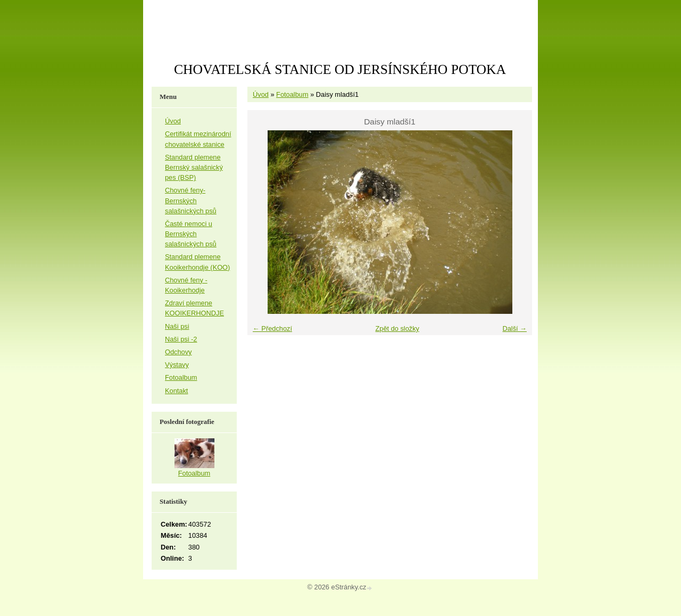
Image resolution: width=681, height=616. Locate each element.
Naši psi (177, 326)
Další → (514, 328)
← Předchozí (272, 328)
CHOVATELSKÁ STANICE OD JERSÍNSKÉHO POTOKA (340, 69)
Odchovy (178, 352)
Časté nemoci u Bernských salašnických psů (191, 234)
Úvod (261, 94)
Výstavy (177, 365)
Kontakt (176, 391)
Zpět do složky (397, 328)
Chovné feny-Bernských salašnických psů (191, 200)
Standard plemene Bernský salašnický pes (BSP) (194, 167)
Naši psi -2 (181, 339)
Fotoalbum (292, 94)
